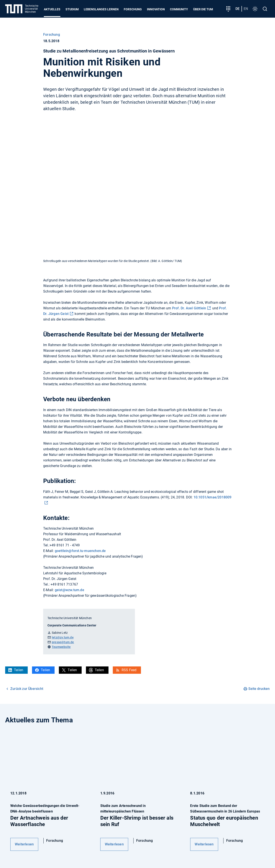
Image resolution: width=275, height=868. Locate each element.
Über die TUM (203, 9)
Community (179, 9)
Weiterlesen (24, 844)
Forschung (133, 9)
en (246, 9)
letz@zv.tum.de (63, 637)
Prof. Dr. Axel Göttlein (189, 308)
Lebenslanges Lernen (101, 9)
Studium (72, 9)
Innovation (156, 9)
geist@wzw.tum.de (70, 590)
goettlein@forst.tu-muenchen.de (80, 551)
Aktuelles (52, 9)
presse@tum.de (63, 642)
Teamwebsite (61, 647)
